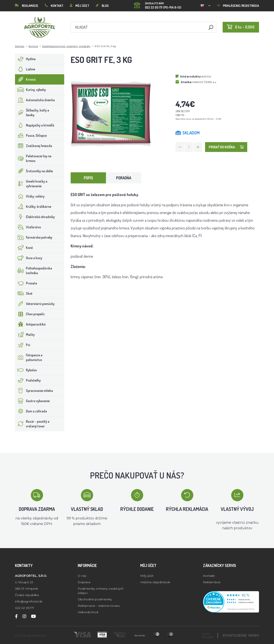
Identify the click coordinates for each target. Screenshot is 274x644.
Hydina (25, 59)
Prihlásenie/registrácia (238, 6)
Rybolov (26, 370)
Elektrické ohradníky (35, 217)
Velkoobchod (88, 612)
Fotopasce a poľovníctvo (29, 357)
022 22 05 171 (25, 608)
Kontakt (54, 6)
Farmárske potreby (34, 237)
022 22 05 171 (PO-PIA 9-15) (158, 4)
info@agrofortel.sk (29, 601)
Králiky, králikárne (33, 207)
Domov (20, 46)
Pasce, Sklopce (31, 135)
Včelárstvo (28, 227)
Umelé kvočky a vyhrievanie (31, 184)
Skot (24, 293)
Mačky (25, 335)
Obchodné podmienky (95, 599)
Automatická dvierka (35, 100)
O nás (82, 576)
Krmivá (33, 46)
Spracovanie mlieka (34, 391)
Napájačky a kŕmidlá (35, 125)
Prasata (26, 283)
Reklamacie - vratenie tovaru (99, 606)
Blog (102, 6)
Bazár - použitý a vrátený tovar (32, 424)
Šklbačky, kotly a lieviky (32, 113)
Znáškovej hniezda (34, 146)
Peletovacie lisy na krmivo (33, 158)
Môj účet (80, 6)
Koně (24, 248)
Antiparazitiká (30, 324)
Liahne (25, 69)
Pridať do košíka (226, 147)
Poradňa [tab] (124, 178)
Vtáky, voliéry (30, 196)
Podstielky (28, 380)
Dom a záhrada (31, 411)
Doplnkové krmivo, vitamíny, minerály (66, 46)
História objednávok (155, 582)
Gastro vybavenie (32, 401)
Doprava (84, 582)
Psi (23, 345)
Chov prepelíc (30, 314)
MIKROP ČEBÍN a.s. (205, 82)
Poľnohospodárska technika (34, 271)
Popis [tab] (88, 178)
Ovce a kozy (29, 258)
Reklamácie (27, 6)
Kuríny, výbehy (31, 90)
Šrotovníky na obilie (34, 171)
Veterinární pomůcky (35, 304)
